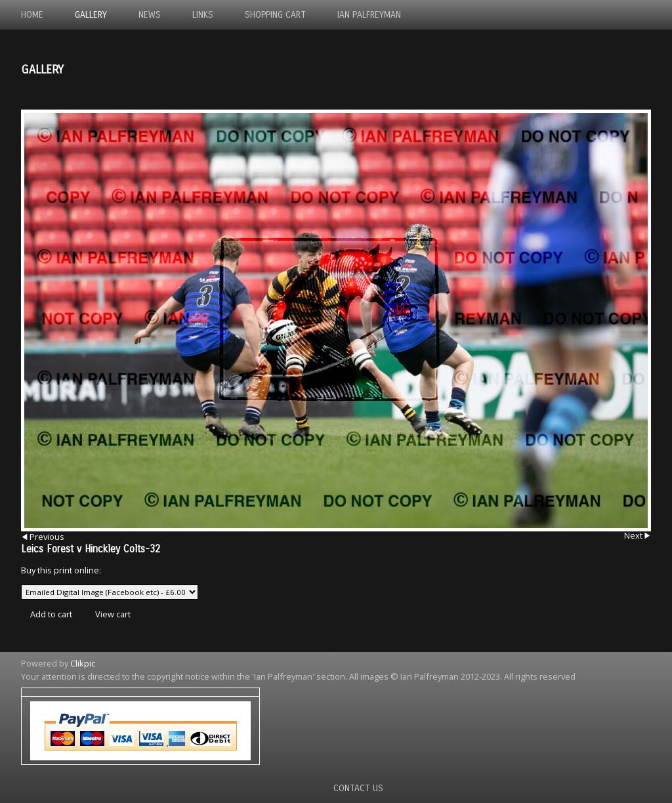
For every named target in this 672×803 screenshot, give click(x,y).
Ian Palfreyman (369, 15)
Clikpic (83, 663)
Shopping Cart (275, 15)
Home (32, 15)
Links (203, 15)
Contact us (358, 788)
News (150, 15)
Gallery (91, 15)
